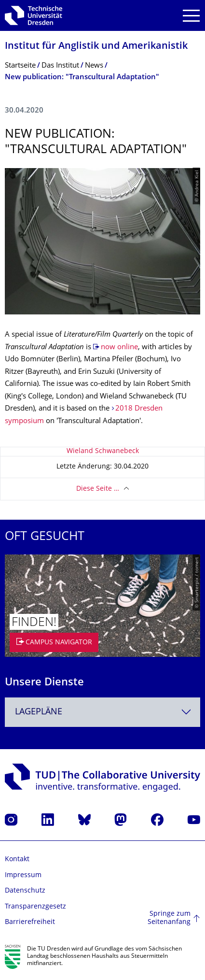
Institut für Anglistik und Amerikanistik (96, 47)
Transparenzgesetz (35, 907)
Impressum (23, 875)
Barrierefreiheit (30, 922)
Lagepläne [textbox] (39, 712)
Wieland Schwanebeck (103, 451)
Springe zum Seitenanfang (169, 918)
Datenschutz (25, 891)
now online (119, 348)
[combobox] (102, 712)
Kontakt (17, 859)
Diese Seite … (98, 489)
